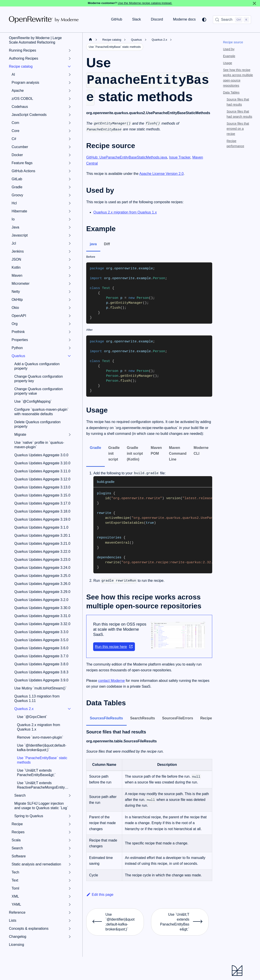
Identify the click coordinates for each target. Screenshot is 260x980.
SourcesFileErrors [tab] (178, 718)
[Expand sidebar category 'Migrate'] (70, 435)
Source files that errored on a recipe (238, 129)
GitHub (117, 19)
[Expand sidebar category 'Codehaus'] (70, 107)
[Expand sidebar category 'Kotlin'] (70, 268)
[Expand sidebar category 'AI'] (70, 75)
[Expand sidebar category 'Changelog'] (70, 937)
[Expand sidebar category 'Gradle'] (70, 187)
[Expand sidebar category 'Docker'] (70, 155)
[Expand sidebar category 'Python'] (70, 348)
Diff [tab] (107, 244)
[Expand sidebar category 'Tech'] (70, 872)
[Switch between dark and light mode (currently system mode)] (204, 20)
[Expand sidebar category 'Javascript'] (70, 235)
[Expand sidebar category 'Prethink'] (70, 332)
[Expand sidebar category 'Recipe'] (70, 824)
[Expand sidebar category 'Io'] (70, 219)
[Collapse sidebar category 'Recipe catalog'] (69, 67)
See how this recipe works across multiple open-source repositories (238, 78)
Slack (137, 19)
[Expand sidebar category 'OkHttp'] (70, 300)
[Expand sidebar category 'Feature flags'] (70, 163)
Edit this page (100, 895)
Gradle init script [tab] (114, 454)
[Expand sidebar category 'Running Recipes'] (70, 50)
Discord (157, 19)
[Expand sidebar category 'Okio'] (70, 308)
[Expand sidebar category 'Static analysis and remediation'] (70, 864)
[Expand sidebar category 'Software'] (70, 856)
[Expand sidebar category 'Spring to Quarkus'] (70, 816)
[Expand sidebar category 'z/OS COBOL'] (70, 99)
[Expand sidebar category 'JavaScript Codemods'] (70, 115)
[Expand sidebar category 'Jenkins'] (70, 251)
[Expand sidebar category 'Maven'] (70, 276)
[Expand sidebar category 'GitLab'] (70, 179)
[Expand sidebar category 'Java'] (70, 227)
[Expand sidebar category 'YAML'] (70, 905)
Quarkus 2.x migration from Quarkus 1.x (125, 212)
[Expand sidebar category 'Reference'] (70, 913)
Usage (228, 63)
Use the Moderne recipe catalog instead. (145, 3)
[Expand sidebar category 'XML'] (70, 896)
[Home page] (90, 40)
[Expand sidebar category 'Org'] (70, 324)
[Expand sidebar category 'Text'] (70, 880)
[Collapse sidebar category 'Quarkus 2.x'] (69, 709)
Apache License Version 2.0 (161, 174)
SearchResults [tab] (143, 718)
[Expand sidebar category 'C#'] (70, 139)
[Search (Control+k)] (232, 20)
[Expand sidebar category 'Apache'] (70, 91)
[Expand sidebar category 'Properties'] (70, 340)
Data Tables (231, 92)
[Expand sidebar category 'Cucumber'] (70, 147)
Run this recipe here (114, 647)
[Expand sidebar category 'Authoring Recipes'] (70, 59)
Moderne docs (184, 19)
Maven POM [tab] (156, 451)
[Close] (254, 3)
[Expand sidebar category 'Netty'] (70, 292)
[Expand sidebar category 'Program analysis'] (70, 83)
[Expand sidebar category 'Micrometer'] (70, 284)
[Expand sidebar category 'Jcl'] (70, 243)
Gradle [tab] (95, 448)
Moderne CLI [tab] (201, 451)
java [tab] (93, 244)
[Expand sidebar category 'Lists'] (70, 921)
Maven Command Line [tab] (178, 454)
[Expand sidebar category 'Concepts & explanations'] (70, 929)
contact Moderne (111, 681)
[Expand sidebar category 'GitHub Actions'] (70, 171)
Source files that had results (238, 102)
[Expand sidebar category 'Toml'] (70, 888)
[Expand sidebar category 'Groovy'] (70, 195)
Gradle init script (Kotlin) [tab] (135, 454)
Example (229, 56)
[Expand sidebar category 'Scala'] (70, 840)
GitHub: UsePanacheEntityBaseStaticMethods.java (127, 157)
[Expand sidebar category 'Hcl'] (70, 203)
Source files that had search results (239, 114)
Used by (229, 49)
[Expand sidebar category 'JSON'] (70, 260)
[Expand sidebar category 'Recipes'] (70, 832)
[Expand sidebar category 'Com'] (70, 123)
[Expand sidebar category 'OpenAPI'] (70, 316)
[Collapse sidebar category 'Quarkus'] (69, 356)
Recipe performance (236, 143)
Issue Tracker (180, 157)
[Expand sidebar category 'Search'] (70, 796)
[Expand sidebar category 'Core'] (70, 131)
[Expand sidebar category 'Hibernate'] (70, 211)
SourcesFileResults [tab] (106, 718)
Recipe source (233, 42)
